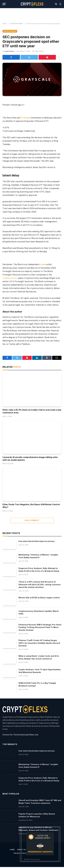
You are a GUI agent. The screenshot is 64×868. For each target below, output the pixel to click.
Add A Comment (32, 520)
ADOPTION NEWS (10, 31)
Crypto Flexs (9, 51)
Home (12, 850)
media (43, 264)
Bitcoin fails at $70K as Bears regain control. (39, 598)
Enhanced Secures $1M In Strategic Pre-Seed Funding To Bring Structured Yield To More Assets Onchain (40, 627)
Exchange (25, 118)
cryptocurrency (10, 278)
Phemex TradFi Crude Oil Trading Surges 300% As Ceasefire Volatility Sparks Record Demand (39, 643)
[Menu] (4, 4)
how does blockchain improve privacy (37, 541)
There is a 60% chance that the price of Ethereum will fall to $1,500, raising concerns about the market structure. (40, 584)
